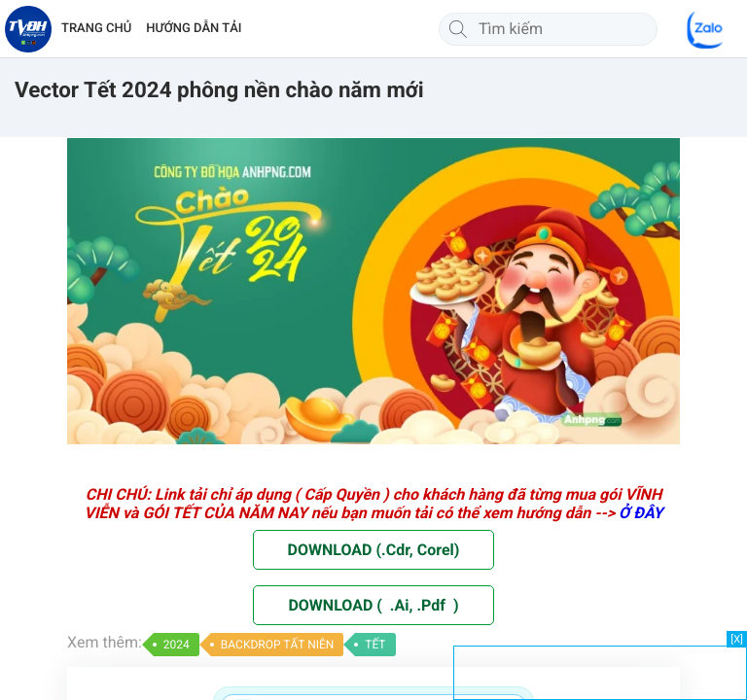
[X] (737, 639)
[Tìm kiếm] (458, 29)
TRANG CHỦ (96, 29)
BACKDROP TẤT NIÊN (278, 645)
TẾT (375, 645)
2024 (177, 645)
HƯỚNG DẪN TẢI (194, 29)
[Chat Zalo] (706, 29)
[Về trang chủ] (28, 29)
